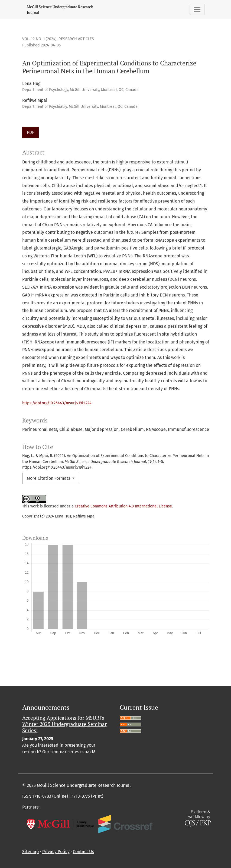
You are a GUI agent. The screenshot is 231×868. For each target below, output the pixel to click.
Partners (30, 807)
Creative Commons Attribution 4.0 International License (123, 506)
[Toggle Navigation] (197, 10)
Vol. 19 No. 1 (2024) (39, 39)
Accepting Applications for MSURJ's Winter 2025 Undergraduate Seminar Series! (64, 724)
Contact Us (83, 852)
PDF (30, 132)
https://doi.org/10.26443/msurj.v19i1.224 (57, 403)
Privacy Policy (56, 852)
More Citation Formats (49, 478)
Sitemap (31, 852)
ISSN (27, 796)
